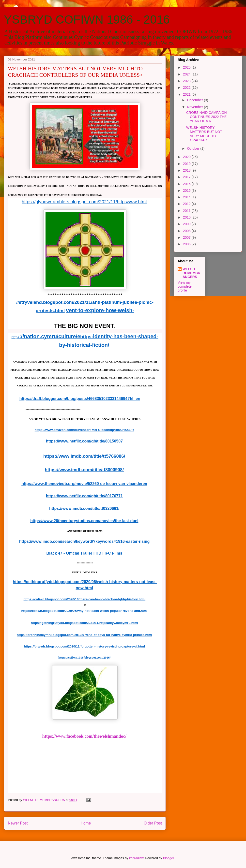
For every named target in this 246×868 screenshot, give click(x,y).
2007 (187, 237)
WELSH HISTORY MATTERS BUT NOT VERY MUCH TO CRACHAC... (204, 134)
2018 (187, 170)
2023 (187, 81)
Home (86, 823)
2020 (187, 157)
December (195, 100)
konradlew (136, 858)
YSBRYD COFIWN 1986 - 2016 (87, 20)
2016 (187, 184)
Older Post (153, 823)
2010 (187, 217)
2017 (187, 177)
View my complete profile (185, 286)
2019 (187, 164)
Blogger (169, 858)
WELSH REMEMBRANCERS (191, 273)
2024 (187, 74)
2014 (187, 197)
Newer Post (18, 823)
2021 (187, 94)
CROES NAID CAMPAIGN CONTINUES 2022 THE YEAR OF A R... (207, 117)
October (194, 148)
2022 (187, 88)
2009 (187, 224)
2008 (187, 231)
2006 (187, 244)
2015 (187, 191)
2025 (187, 67)
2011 (187, 211)
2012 (187, 204)
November (195, 107)
